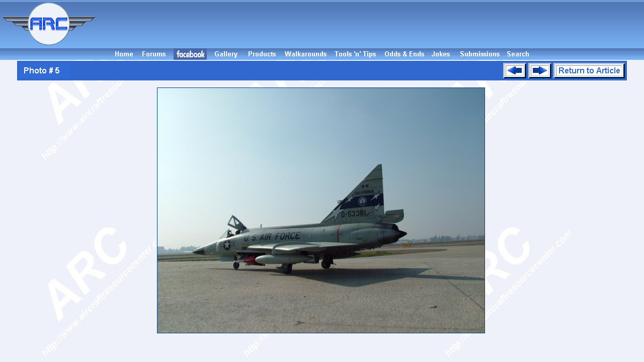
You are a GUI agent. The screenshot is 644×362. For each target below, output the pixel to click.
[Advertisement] (371, 24)
